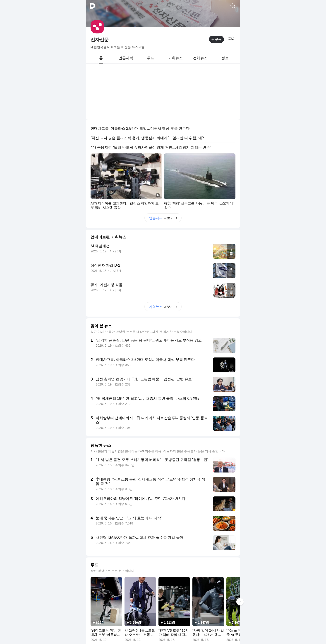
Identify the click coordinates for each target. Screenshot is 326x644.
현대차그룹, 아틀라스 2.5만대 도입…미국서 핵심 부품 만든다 (140, 71)
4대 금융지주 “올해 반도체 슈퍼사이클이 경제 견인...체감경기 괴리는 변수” (151, 90)
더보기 (163, 160)
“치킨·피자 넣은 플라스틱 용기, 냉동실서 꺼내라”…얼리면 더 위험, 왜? (147, 80)
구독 (216, 39)
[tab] (101, 58)
